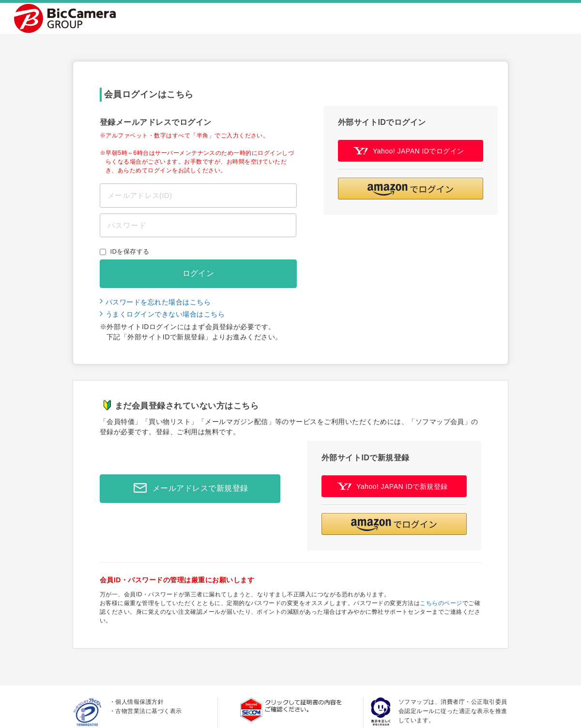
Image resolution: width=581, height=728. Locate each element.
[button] (411, 189)
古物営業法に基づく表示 (148, 711)
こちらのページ (441, 603)
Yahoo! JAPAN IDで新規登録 (392, 486)
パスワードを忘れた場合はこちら (158, 302)
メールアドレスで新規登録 (188, 488)
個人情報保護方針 (139, 702)
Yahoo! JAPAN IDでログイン (409, 151)
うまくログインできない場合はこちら (165, 314)
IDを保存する (130, 251)
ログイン (199, 273)
